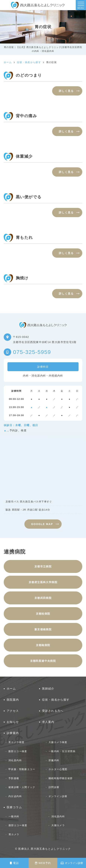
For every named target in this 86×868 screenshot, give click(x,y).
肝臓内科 (54, 760)
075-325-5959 (32, 352)
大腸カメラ (58, 825)
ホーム (11, 689)
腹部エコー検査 (18, 751)
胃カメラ (14, 834)
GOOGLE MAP (42, 524)
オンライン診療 (72, 863)
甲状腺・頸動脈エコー (22, 769)
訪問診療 (54, 787)
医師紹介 (48, 689)
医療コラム (14, 807)
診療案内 (13, 733)
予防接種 (14, 778)
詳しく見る (66, 91)
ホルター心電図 (58, 769)
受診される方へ (53, 711)
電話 (14, 863)
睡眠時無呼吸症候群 (61, 778)
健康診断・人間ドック (22, 787)
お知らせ (13, 722)
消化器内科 (15, 760)
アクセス (13, 711)
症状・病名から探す (56, 700)
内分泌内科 (15, 796)
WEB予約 (43, 863)
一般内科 (14, 816)
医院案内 (13, 700)
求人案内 (48, 722)
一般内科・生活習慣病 (62, 751)
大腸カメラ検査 (58, 742)
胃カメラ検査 (16, 742)
